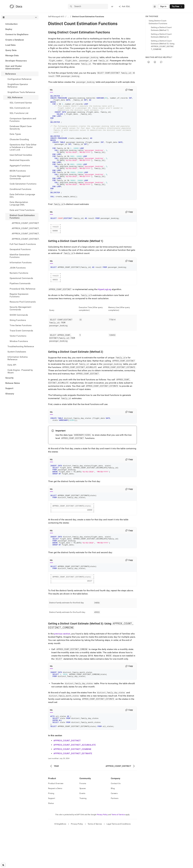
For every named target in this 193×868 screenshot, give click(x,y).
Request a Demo (55, 828)
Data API (12, 365)
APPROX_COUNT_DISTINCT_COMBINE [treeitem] (25, 234)
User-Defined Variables (21, 155)
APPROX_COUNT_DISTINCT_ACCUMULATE (75, 784)
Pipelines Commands (20, 283)
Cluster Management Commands (20, 177)
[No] (155, 62)
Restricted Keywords (20, 160)
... (68, 16)
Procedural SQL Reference (23, 289)
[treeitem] (20, 24)
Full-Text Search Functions (23, 244)
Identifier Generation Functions (20, 256)
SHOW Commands (19, 315)
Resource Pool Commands (23, 302)
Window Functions (19, 341)
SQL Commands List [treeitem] (20, 108)
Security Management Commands (20, 308)
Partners (115, 838)
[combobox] (155, 6)
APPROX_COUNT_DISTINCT (67, 780)
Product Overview (56, 823)
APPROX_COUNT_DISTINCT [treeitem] (25, 223)
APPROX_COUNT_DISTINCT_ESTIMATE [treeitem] (25, 239)
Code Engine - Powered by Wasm (20, 371)
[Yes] (149, 62)
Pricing (51, 833)
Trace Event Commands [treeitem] (21, 331)
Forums (83, 823)
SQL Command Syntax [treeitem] (21, 103)
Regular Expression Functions (19, 295)
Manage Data (12, 55)
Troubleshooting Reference (21, 346)
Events (82, 833)
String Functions (18, 320)
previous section (62, 669)
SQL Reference (15, 97)
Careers (114, 833)
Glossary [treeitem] (10, 394)
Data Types (15, 134)
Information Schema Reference (18, 358)
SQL (51, 90)
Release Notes (13, 383)
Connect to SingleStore (17, 34)
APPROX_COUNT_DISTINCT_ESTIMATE (73, 793)
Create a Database (15, 40)
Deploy (9, 29)
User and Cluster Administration (14, 67)
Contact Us (116, 823)
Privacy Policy (102, 854)
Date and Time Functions (22, 210)
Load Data (10, 45)
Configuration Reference (19, 79)
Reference (11, 74)
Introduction (11, 24)
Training (83, 838)
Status (51, 843)
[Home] (16, 6)
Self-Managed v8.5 (56, 16)
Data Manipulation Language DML (19, 203)
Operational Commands (21, 278)
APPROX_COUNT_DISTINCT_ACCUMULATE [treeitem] (25, 228)
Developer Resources (16, 61)
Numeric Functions (19, 273)
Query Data (11, 50)
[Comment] (161, 62)
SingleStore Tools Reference (21, 92)
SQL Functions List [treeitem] (19, 113)
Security (10, 378)
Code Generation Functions (23, 184)
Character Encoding (19, 139)
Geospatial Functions (20, 249)
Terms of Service (118, 854)
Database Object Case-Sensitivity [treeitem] (21, 128)
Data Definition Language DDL (22, 196)
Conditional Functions (21, 189)
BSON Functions (18, 171)
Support (9, 388)
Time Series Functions (21, 325)
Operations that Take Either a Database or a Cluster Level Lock (23, 147)
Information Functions (21, 262)
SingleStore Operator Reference (18, 86)
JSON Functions (18, 268)
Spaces (83, 828)
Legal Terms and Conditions (119, 863)
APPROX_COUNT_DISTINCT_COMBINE (72, 789)
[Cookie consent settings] (3, 865)
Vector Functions (18, 336)
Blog (113, 828)
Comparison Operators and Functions (23, 120)
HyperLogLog (104, 315)
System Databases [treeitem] (17, 352)
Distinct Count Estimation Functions (22, 217)
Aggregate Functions (20, 166)
